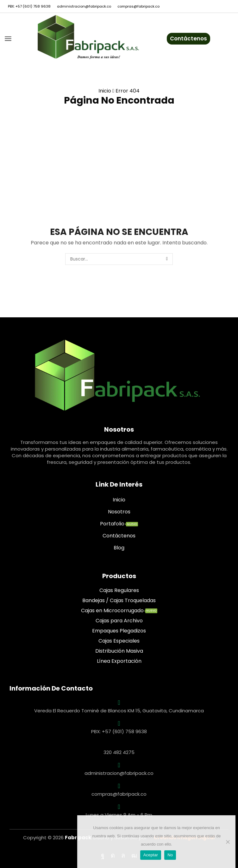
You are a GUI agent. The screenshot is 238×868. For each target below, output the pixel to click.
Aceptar (151, 855)
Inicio (105, 91)
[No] (228, 842)
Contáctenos (188, 39)
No (170, 855)
